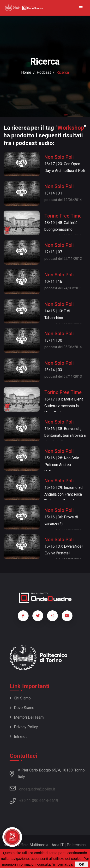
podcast (44, 72)
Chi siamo (20, 698)
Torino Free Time (63, 216)
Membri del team (27, 717)
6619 (54, 801)
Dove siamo (22, 708)
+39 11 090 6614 (34, 801)
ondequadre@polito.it (32, 788)
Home (26, 72)
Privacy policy (24, 727)
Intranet (18, 737)
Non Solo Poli (59, 157)
